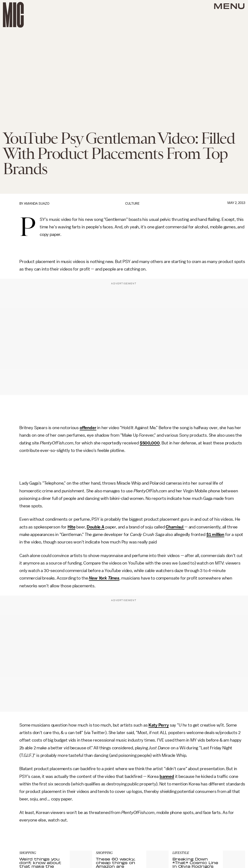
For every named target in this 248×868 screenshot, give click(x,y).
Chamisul (175, 527)
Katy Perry (159, 725)
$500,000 (150, 443)
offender (88, 428)
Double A (96, 527)
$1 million (215, 535)
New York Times (104, 578)
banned (167, 776)
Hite (71, 527)
